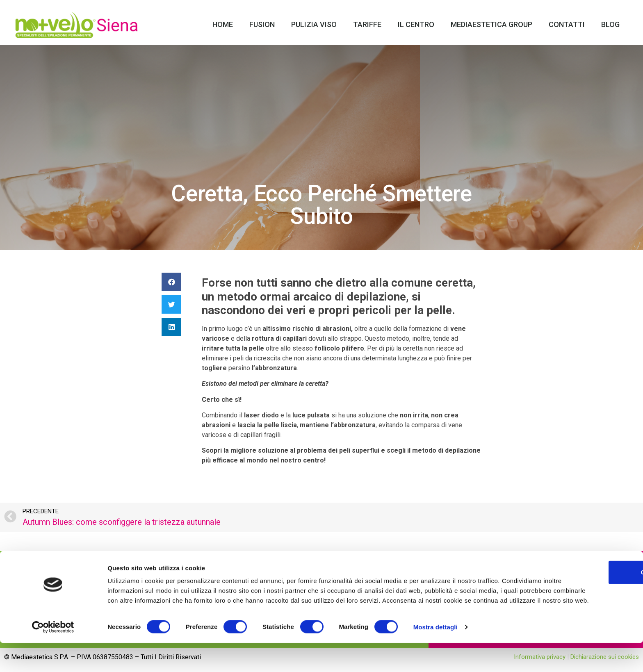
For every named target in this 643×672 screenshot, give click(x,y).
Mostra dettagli (436, 656)
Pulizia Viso (314, 24)
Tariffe (367, 24)
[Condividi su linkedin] (171, 327)
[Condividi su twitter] (171, 304)
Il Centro (416, 24)
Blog (610, 24)
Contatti (567, 24)
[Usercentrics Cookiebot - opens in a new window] (53, 656)
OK (575, 591)
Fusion (262, 24)
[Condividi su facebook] (171, 282)
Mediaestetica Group (491, 24)
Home (223, 24)
